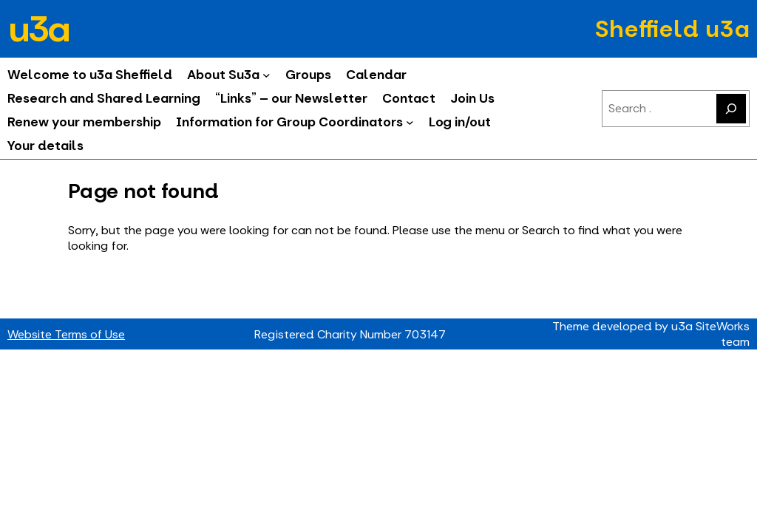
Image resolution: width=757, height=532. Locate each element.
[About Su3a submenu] (267, 75)
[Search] (731, 109)
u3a (38, 29)
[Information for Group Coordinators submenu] (410, 122)
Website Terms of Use (66, 334)
